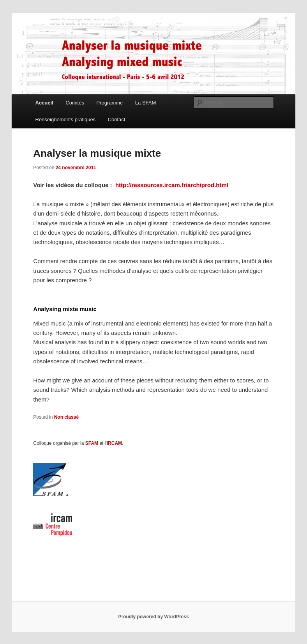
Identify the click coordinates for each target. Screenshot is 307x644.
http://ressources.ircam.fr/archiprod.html (172, 185)
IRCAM (114, 443)
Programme (109, 103)
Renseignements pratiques (66, 119)
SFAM (92, 443)
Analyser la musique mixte (97, 153)
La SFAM (146, 103)
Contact (117, 119)
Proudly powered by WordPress (153, 617)
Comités (75, 103)
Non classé (66, 417)
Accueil (44, 103)
